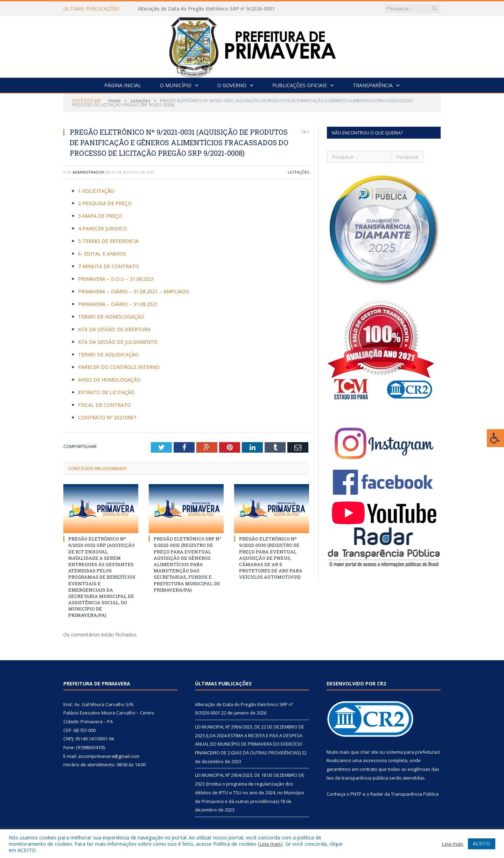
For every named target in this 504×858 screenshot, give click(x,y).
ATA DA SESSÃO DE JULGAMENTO (118, 342)
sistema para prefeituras (413, 752)
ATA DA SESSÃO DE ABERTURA (114, 329)
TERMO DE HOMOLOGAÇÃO (111, 317)
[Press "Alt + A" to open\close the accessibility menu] (495, 438)
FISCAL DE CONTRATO (104, 405)
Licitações (298, 172)
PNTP (356, 794)
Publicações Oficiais (300, 85)
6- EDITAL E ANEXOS (102, 254)
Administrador (88, 172)
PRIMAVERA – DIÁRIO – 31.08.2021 (118, 304)
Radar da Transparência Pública (404, 794)
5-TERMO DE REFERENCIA (108, 241)
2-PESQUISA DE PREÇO (105, 203)
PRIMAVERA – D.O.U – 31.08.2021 (116, 279)
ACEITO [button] (482, 843)
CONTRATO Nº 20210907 (107, 417)
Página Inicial (123, 85)
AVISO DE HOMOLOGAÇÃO (109, 380)
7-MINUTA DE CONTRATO (108, 266)
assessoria (375, 760)
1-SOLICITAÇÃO (96, 191)
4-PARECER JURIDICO (103, 228)
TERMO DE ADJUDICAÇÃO (108, 354)
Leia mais (270, 844)
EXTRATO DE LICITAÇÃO (106, 392)
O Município (176, 85)
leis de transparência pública (357, 778)
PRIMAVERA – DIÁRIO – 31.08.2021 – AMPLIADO (134, 291)
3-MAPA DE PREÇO (100, 216)
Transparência (373, 85)
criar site (369, 752)
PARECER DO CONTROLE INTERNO (119, 367)
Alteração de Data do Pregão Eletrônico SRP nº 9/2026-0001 (206, 9)
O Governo (232, 85)
